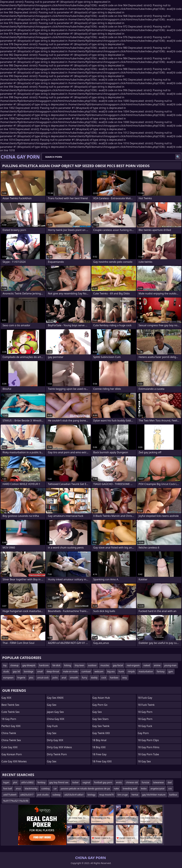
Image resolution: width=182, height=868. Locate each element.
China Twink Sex (11, 740)
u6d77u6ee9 (10, 795)
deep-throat (53, 671)
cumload (86, 671)
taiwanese (158, 782)
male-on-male (70, 671)
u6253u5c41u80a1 (74, 795)
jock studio (43, 795)
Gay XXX (6, 698)
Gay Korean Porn (12, 754)
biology (91, 795)
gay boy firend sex (59, 782)
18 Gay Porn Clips (148, 740)
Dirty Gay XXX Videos (59, 747)
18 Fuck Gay (145, 698)
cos (170, 788)
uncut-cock (43, 678)
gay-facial (118, 665)
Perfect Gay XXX (11, 726)
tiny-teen (79, 665)
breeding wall (130, 788)
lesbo (144, 788)
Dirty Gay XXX (55, 740)
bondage (29, 671)
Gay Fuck (52, 726)
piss (31, 678)
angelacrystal (157, 788)
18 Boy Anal (99, 740)
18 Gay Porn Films (149, 747)
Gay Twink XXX (101, 733)
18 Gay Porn (9, 719)
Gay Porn (143, 733)
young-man (170, 665)
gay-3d (16, 671)
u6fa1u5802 (27, 782)
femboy (41, 782)
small (40, 671)
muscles (105, 665)
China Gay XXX (56, 719)
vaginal (86, 782)
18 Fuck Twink (146, 705)
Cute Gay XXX (9, 747)
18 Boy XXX (99, 747)
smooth (74, 678)
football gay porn (103, 782)
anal (64, 678)
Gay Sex (52, 705)
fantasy (161, 671)
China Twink (9, 733)
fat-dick (56, 665)
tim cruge (123, 795)
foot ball (8, 788)
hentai (135, 795)
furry (84, 678)
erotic (119, 782)
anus (18, 788)
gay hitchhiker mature (154, 795)
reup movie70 (107, 795)
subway (57, 795)
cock (104, 678)
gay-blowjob (29, 665)
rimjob (131, 671)
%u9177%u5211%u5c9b (16, 801)
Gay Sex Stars (100, 719)
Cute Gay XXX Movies (14, 761)
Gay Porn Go (100, 705)
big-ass (111, 671)
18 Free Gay (99, 754)
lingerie (21, 678)
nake (116, 788)
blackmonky (31, 788)
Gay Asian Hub (101, 698)
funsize (145, 782)
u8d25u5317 (27, 795)
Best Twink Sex (10, 705)
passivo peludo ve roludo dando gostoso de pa (85, 788)
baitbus (173, 795)
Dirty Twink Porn (57, 754)
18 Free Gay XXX (102, 761)
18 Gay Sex (144, 761)
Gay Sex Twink (101, 726)
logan (6, 782)
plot (15, 782)
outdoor (92, 665)
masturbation (146, 671)
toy (5, 665)
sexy (125, 678)
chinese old (132, 782)
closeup (14, 665)
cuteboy (45, 788)
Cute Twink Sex (11, 712)
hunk (121, 671)
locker (75, 782)
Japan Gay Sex (55, 712)
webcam (99, 671)
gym (171, 671)
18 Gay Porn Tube (148, 754)
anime (157, 665)
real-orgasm (133, 665)
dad (170, 782)
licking (67, 665)
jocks (55, 678)
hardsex (114, 678)
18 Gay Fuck (145, 726)
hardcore (44, 665)
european (8, 678)
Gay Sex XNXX (55, 698)
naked (147, 665)
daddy (94, 678)
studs (6, 671)
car (55, 788)
